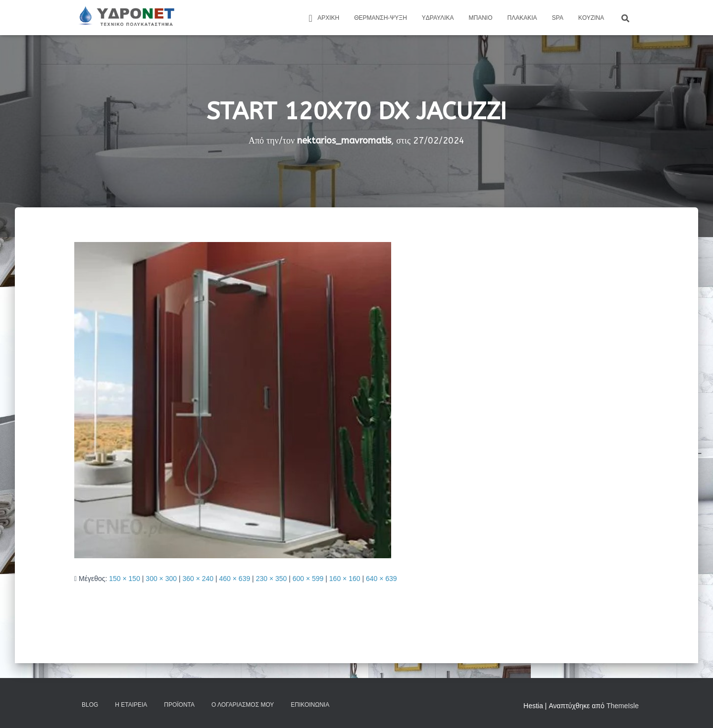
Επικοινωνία (310, 705)
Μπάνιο (481, 18)
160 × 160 (345, 579)
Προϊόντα (179, 705)
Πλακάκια (522, 18)
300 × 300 (161, 579)
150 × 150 (125, 579)
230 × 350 (272, 579)
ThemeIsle (623, 706)
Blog (90, 705)
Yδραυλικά (438, 18)
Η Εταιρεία (131, 705)
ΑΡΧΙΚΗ (322, 18)
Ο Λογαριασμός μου (243, 705)
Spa (558, 18)
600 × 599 (308, 579)
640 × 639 (382, 579)
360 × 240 (198, 579)
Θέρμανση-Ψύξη (381, 18)
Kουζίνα (591, 18)
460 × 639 (235, 579)
